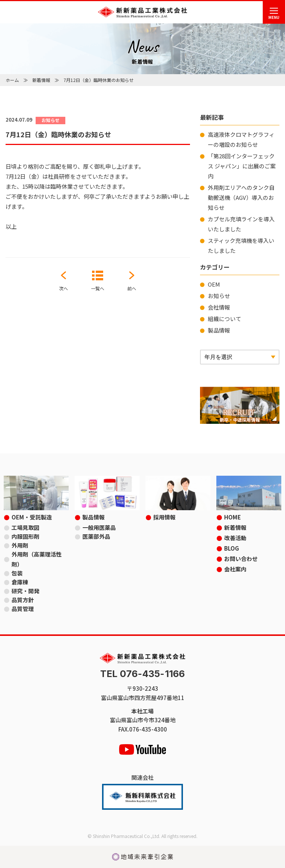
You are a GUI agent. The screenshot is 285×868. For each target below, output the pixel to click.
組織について (225, 319)
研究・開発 (25, 591)
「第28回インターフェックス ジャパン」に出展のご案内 (242, 166)
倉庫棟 (20, 582)
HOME (232, 517)
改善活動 (235, 538)
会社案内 (235, 569)
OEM (214, 284)
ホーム (12, 80)
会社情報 (219, 307)
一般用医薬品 (99, 527)
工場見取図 (25, 527)
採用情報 (164, 517)
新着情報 (41, 80)
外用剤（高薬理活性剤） (37, 559)
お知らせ (219, 296)
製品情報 (219, 330)
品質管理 (23, 609)
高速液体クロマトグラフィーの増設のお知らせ (241, 139)
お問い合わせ (241, 559)
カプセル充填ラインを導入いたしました (241, 224)
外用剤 (20, 545)
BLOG (232, 548)
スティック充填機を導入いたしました (241, 245)
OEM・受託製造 (32, 517)
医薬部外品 (96, 536)
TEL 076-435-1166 (142, 674)
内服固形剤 (25, 536)
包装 (17, 573)
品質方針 (23, 600)
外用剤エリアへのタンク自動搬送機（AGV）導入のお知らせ (241, 197)
